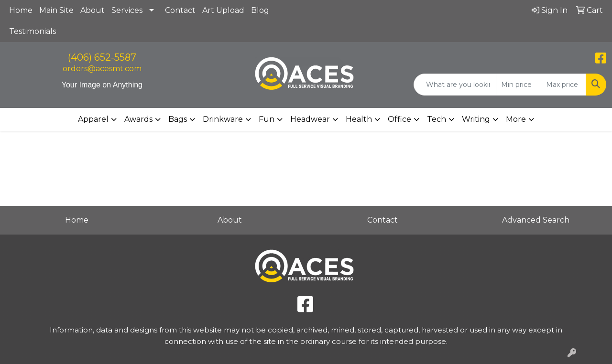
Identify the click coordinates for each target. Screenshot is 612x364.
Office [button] (399, 119)
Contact (180, 10)
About (93, 10)
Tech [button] (437, 119)
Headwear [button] (310, 119)
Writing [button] (476, 119)
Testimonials (33, 31)
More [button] (516, 119)
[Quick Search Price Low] (519, 85)
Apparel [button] (93, 119)
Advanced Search (536, 220)
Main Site (56, 10)
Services (127, 10)
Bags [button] (178, 119)
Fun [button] (267, 119)
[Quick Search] (455, 85)
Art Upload (223, 10)
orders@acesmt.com (102, 69)
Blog (260, 10)
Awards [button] (138, 119)
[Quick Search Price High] (563, 85)
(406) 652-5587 (102, 57)
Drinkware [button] (223, 119)
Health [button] (359, 119)
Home (21, 10)
